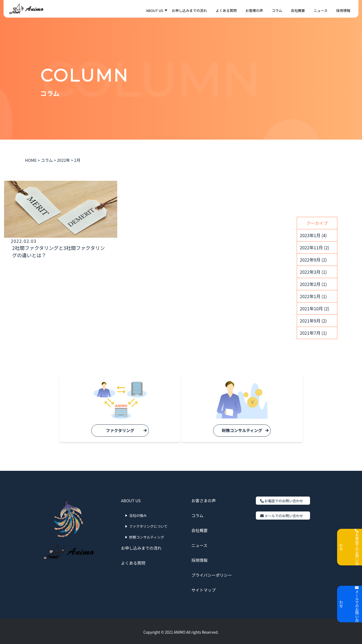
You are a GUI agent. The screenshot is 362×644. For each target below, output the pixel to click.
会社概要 (200, 529)
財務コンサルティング (247, 430)
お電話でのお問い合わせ (282, 499)
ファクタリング (115, 430)
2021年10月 (314, 308)
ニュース (199, 544)
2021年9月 (313, 321)
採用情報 (200, 558)
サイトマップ (204, 588)
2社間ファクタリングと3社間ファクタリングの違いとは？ (42, 255)
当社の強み (138, 514)
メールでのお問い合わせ (282, 514)
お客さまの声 (204, 499)
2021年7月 (313, 333)
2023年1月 (313, 235)
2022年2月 (313, 284)
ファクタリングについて (148, 525)
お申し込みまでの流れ (141, 546)
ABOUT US (131, 499)
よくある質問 (133, 561)
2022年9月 (313, 260)
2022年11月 (314, 247)
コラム (198, 514)
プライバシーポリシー (212, 573)
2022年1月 (313, 296)
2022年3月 (313, 272)
